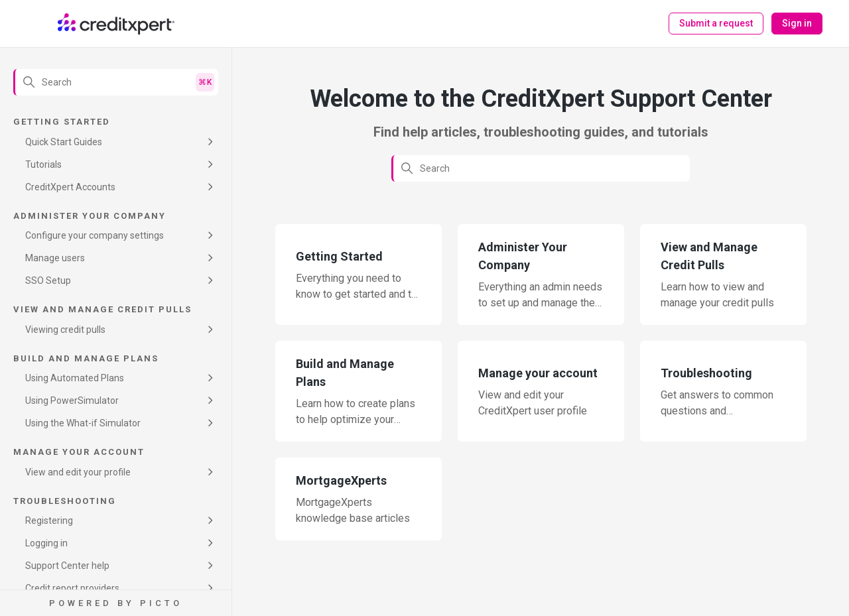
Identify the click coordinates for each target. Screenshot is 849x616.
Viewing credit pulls (65, 330)
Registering (49, 521)
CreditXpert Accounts (70, 187)
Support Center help (67, 566)
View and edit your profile (78, 472)
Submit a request (716, 23)
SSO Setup (48, 280)
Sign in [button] (797, 23)
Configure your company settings (95, 235)
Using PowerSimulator (72, 400)
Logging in (46, 543)
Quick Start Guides (64, 142)
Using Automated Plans (75, 378)
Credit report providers (72, 588)
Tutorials (43, 164)
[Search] (116, 82)
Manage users (55, 258)
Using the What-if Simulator (83, 423)
